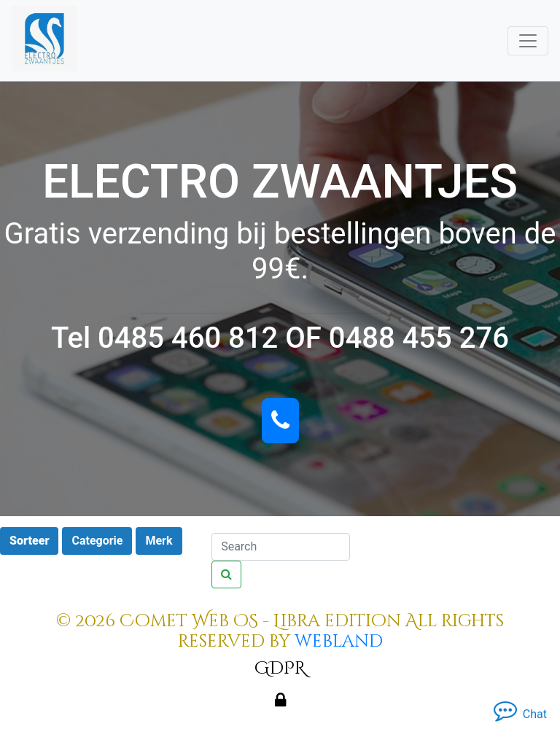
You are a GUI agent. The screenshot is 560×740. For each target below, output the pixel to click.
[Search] (281, 547)
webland (339, 642)
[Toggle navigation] (528, 41)
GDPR (280, 669)
